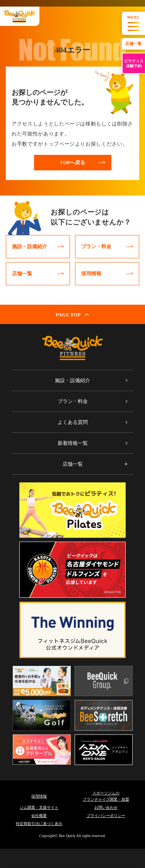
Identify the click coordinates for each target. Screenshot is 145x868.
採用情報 (39, 796)
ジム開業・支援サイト (39, 807)
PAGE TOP (73, 314)
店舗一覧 (133, 44)
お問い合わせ (106, 807)
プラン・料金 (73, 401)
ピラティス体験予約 (134, 63)
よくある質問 (73, 422)
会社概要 (39, 816)
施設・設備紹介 (72, 380)
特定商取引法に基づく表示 (39, 824)
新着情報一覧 (73, 443)
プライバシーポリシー (106, 816)
